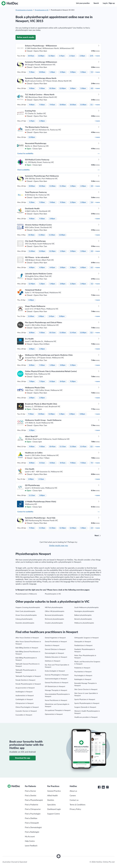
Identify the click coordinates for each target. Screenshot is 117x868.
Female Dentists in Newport (25, 680)
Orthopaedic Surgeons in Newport (86, 638)
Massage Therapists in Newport (56, 690)
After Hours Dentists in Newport (27, 638)
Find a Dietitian (31, 818)
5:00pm (63, 268)
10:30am (52, 88)
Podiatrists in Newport (82, 668)
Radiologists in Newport (83, 679)
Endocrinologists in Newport (55, 671)
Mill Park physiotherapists (54, 608)
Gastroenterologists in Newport (56, 679)
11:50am (52, 528)
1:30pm (52, 72)
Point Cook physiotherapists (25, 611)
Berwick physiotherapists (83, 619)
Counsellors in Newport (24, 715)
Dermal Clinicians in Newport (55, 649)
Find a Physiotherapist (34, 800)
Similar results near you (58, 546)
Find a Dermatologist (33, 827)
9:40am (52, 202)
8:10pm (52, 382)
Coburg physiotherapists (24, 619)
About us (73, 791)
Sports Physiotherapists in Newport (87, 703)
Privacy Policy (75, 809)
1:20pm (42, 284)
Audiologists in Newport (24, 692)
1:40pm (52, 284)
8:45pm (63, 382)
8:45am (63, 463)
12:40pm (32, 284)
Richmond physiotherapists (54, 619)
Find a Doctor (30, 791)
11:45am (73, 333)
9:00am (32, 88)
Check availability (58, 170)
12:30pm (52, 56)
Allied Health (53, 796)
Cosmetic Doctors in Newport (26, 711)
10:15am (52, 333)
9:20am (32, 202)
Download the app (23, 758)
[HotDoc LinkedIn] (103, 787)
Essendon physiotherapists (25, 623)
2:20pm (73, 202)
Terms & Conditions (78, 805)
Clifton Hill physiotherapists (55, 611)
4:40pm (31, 300)
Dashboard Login (54, 809)
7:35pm (42, 382)
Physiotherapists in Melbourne (26, 594)
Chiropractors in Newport (25, 703)
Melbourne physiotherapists (84, 623)
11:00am (83, 105)
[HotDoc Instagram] (107, 787)
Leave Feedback (31, 846)
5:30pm (73, 268)
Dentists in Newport (52, 646)
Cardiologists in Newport (24, 700)
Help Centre (30, 841)
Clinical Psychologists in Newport (27, 707)
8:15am (42, 463)
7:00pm (32, 382)
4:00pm (32, 268)
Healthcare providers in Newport (86, 717)
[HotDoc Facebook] (99, 787)
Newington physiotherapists (84, 611)
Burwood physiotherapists (54, 615)
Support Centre (54, 814)
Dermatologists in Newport (54, 653)
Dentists (51, 800)
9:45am (52, 105)
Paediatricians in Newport (83, 646)
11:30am (63, 186)
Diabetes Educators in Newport (56, 657)
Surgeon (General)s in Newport (85, 707)
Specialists (52, 805)
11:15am (63, 447)
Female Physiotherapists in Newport (28, 684)
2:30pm (82, 56)
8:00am (32, 333)
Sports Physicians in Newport (85, 700)
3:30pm (83, 72)
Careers (73, 796)
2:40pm (83, 284)
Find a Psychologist (33, 814)
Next (97, 536)
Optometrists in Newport (54, 714)
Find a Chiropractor (33, 809)
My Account (30, 837)
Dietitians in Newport (53, 661)
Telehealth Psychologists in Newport (28, 676)
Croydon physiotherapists (54, 623)
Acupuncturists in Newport (25, 688)
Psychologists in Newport (83, 676)
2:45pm (52, 316)
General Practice (54, 791)
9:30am (32, 72)
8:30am (52, 463)
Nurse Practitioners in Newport (56, 700)
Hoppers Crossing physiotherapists (28, 608)
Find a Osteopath (32, 823)
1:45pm (62, 56)
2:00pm (52, 219)
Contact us (74, 800)
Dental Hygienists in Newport (55, 638)
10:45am (31, 56)
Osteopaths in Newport (83, 642)
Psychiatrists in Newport (83, 672)
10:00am (42, 72)
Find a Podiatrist (32, 805)
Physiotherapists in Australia (24, 10)
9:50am (63, 202)
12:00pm (41, 56)
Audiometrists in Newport (25, 696)
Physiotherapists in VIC (42, 10)
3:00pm (73, 72)
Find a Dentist (31, 796)
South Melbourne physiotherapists (86, 608)
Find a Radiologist (32, 832)
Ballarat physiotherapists (83, 615)
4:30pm (42, 268)
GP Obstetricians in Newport (55, 687)
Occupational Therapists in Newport (58, 710)
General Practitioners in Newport (57, 683)
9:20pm (73, 382)
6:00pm (83, 268)
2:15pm (72, 56)
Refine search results (26, 37)
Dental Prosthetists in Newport (56, 642)
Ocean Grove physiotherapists (26, 615)
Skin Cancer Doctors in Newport (86, 689)
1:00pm (73, 186)
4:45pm (52, 268)
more (97, 56)
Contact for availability (58, 154)
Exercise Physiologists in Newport (57, 675)
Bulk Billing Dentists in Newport (27, 648)
